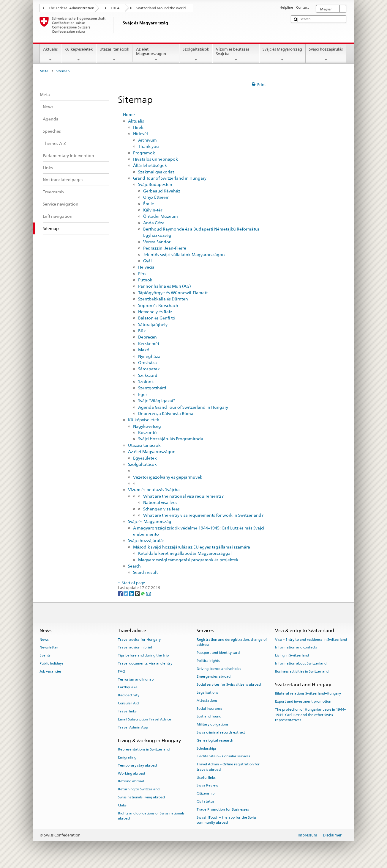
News (44, 639)
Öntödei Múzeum (161, 216)
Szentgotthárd (152, 388)
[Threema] (138, 593)
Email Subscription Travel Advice (144, 719)
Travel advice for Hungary (139, 639)
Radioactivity (129, 695)
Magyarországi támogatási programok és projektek (188, 560)
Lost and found (209, 716)
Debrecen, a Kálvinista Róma (166, 413)
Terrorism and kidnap (136, 679)
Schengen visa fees (161, 509)
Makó (144, 350)
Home (129, 114)
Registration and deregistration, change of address (232, 642)
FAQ (121, 671)
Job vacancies (50, 671)
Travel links (127, 711)
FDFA (115, 8)
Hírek (138, 127)
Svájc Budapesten (155, 184)
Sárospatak (149, 369)
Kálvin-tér (153, 210)
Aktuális (50, 55)
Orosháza (147, 362)
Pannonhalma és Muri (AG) (165, 286)
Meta (44, 71)
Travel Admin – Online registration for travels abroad (228, 767)
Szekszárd (148, 375)
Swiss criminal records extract (221, 732)
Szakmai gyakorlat (156, 172)
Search (134, 566)
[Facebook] (121, 593)
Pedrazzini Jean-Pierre (165, 248)
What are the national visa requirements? (183, 496)
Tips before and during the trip (143, 655)
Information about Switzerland (301, 663)
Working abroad (131, 773)
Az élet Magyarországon (156, 55)
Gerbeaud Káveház (162, 191)
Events (45, 655)
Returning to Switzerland (139, 789)
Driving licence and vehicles (219, 668)
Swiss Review (207, 785)
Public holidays (51, 663)
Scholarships (207, 748)
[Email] (149, 593)
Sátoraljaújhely (153, 324)
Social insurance (210, 708)
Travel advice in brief (135, 647)
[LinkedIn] (132, 593)
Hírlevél (140, 133)
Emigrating (127, 757)
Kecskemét (149, 343)
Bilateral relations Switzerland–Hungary (308, 693)
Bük (142, 331)
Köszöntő (147, 432)
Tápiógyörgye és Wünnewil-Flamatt (173, 293)
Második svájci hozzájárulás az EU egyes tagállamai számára (192, 547)
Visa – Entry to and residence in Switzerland (311, 639)
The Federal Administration (71, 8)
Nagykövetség (147, 426)
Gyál (147, 261)
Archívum (147, 140)
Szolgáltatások (196, 55)
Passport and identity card (218, 653)
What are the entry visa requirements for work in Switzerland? (203, 515)
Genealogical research (215, 740)
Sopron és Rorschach (158, 305)
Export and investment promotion (303, 701)
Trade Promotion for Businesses (223, 809)
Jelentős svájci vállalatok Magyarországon (184, 254)
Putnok (145, 280)
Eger (143, 394)
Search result (145, 572)
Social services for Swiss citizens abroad (229, 684)
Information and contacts (296, 647)
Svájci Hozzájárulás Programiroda (171, 439)
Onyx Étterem (156, 197)
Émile (149, 204)
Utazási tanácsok (114, 55)
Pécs (142, 274)
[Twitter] (126, 593)
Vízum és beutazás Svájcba (236, 55)
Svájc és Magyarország (282, 55)
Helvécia (146, 267)
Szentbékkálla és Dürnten (163, 299)
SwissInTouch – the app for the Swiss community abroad (227, 820)
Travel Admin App (133, 727)
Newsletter (49, 647)
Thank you (149, 146)
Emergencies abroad (214, 676)
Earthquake (128, 687)
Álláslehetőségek (150, 165)
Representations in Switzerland (144, 749)
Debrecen (147, 337)
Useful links (206, 777)
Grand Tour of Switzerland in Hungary (170, 178)
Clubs (122, 805)
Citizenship (206, 793)
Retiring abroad (131, 781)
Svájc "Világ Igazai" (157, 401)
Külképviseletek (79, 55)
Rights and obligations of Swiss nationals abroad (151, 815)
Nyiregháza (149, 356)
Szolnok (146, 381)
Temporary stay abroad (137, 765)
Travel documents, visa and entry (145, 663)
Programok (144, 153)
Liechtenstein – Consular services (223, 756)
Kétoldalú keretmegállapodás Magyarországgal (185, 553)
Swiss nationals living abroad (141, 797)
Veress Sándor (157, 242)
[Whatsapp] (143, 593)
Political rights (208, 661)
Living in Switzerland (292, 655)
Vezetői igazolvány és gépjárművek (168, 477)
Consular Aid (128, 703)
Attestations (207, 701)
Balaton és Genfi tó (157, 318)
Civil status (205, 801)
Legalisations (207, 692)
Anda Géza (154, 223)
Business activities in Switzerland (302, 671)
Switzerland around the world (161, 8)
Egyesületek (145, 458)
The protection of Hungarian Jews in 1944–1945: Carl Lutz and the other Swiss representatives (311, 715)
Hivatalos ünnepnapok (155, 159)
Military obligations (213, 724)
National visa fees (160, 502)
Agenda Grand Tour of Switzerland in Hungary (183, 407)
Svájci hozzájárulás (326, 55)
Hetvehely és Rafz (155, 312)
